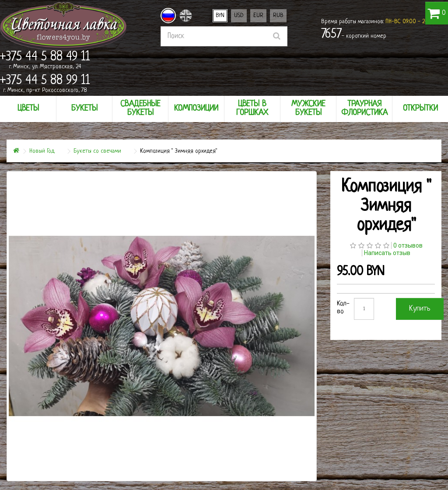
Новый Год (42, 151)
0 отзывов (408, 245)
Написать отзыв (387, 253)
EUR (258, 16)
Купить (420, 309)
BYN (220, 16)
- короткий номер (354, 35)
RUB (278, 16)
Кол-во (343, 308)
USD (239, 16)
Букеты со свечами (97, 151)
